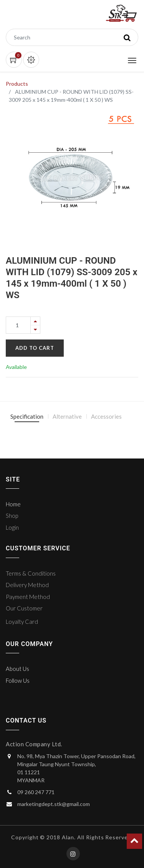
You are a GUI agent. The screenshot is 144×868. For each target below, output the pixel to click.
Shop (12, 516)
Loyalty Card (22, 622)
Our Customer (24, 608)
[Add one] (35, 321)
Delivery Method (27, 585)
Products (17, 84)
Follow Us (18, 680)
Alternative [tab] (67, 416)
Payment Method (28, 597)
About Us (17, 669)
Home (13, 504)
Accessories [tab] (106, 416)
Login (12, 527)
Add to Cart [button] (35, 348)
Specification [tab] (27, 416)
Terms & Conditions (31, 573)
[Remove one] (35, 329)
